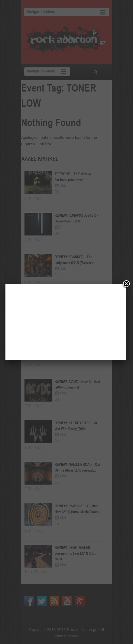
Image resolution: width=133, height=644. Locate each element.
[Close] (126, 284)
